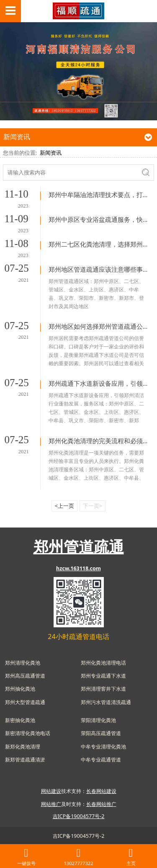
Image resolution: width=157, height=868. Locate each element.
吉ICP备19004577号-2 (79, 836)
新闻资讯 (51, 153)
